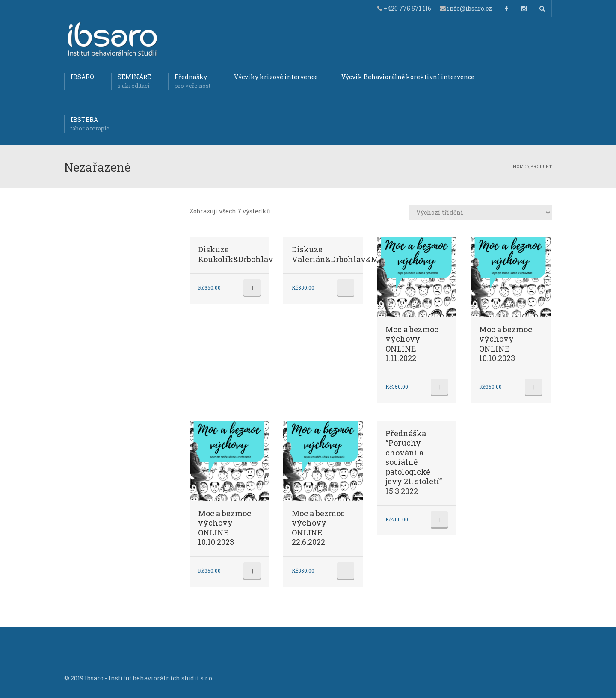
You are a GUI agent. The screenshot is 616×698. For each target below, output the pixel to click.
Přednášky (192, 81)
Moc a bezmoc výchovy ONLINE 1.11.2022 (412, 344)
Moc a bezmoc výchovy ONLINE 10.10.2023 (506, 344)
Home (520, 166)
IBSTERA (90, 124)
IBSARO (82, 77)
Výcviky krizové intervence (276, 77)
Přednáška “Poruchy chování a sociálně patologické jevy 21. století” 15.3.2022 (414, 462)
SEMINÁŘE (134, 81)
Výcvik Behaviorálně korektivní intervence (408, 77)
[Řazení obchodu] (480, 213)
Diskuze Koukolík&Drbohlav (236, 254)
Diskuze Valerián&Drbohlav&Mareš (343, 254)
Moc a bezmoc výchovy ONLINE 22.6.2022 (318, 528)
